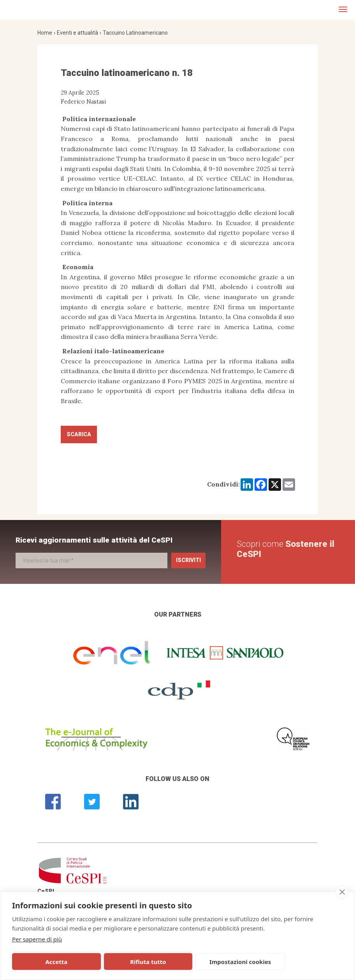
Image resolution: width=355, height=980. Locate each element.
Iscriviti (188, 560)
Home (45, 33)
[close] (342, 892)
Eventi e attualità (77, 33)
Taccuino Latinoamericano (135, 33)
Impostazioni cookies (184, 962)
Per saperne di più (37, 939)
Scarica (79, 434)
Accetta (45, 962)
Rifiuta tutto (114, 962)
